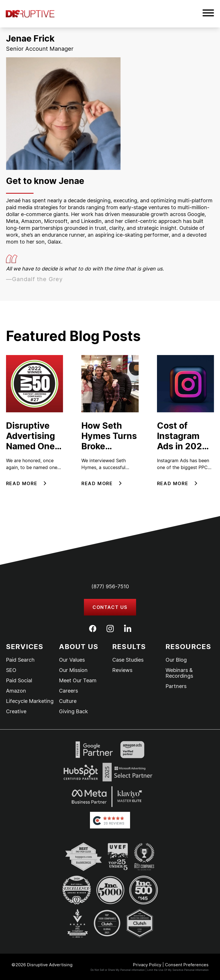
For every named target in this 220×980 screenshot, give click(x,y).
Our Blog (176, 660)
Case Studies (128, 660)
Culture (68, 701)
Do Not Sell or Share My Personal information (118, 970)
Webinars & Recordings (179, 673)
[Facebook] (93, 629)
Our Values (72, 660)
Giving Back (73, 712)
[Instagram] (110, 629)
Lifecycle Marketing (30, 701)
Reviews (122, 670)
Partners (176, 686)
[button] (208, 14)
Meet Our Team (78, 681)
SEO (11, 670)
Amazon (16, 691)
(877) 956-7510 (110, 586)
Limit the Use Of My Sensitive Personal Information (178, 970)
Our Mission (73, 670)
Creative (16, 712)
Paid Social (19, 681)
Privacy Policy (147, 965)
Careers (68, 691)
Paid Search (20, 660)
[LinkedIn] (128, 628)
